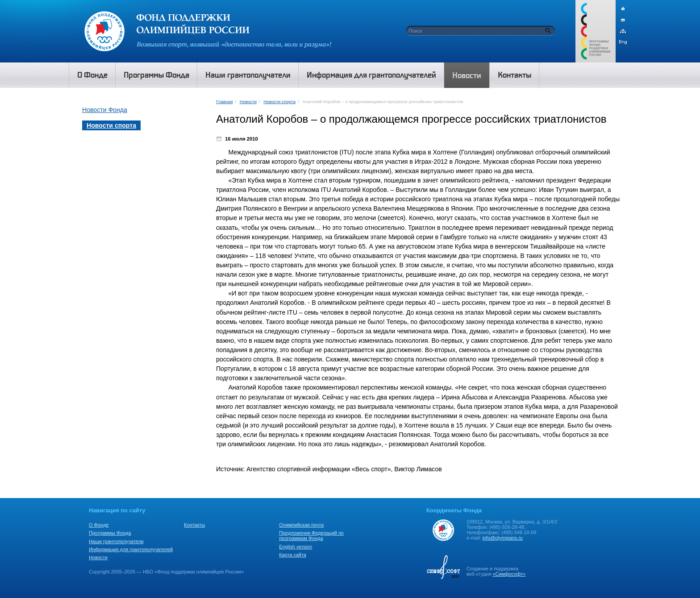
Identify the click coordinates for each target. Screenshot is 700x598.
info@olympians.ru (503, 538)
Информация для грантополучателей (131, 549)
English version (296, 547)
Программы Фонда (110, 533)
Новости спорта (279, 102)
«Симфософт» (509, 574)
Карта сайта (293, 555)
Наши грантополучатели (116, 541)
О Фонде (99, 525)
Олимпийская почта (301, 525)
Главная (224, 102)
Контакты (194, 525)
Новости (248, 102)
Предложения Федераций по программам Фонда (311, 536)
